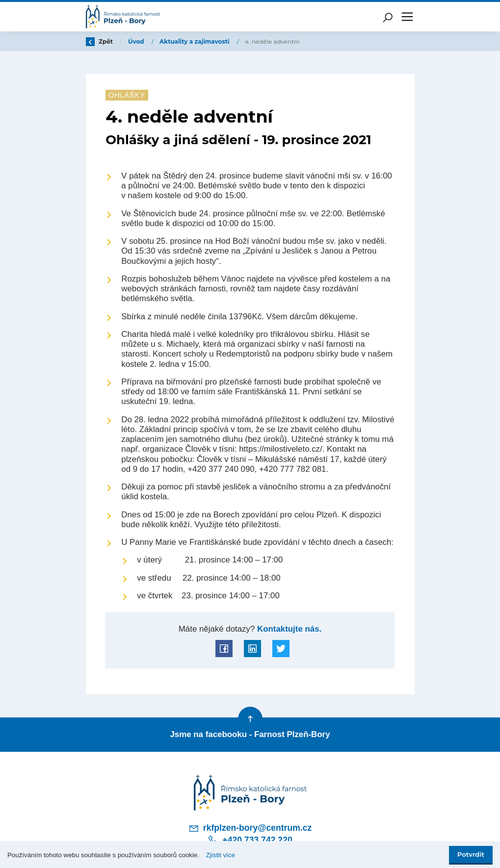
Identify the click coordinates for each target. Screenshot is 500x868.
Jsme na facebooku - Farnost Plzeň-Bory (250, 734)
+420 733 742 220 (250, 840)
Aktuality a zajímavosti (195, 41)
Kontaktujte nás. (288, 629)
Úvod (137, 41)
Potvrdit (471, 854)
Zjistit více (221, 855)
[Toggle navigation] (407, 17)
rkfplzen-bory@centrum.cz (250, 828)
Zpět (100, 41)
